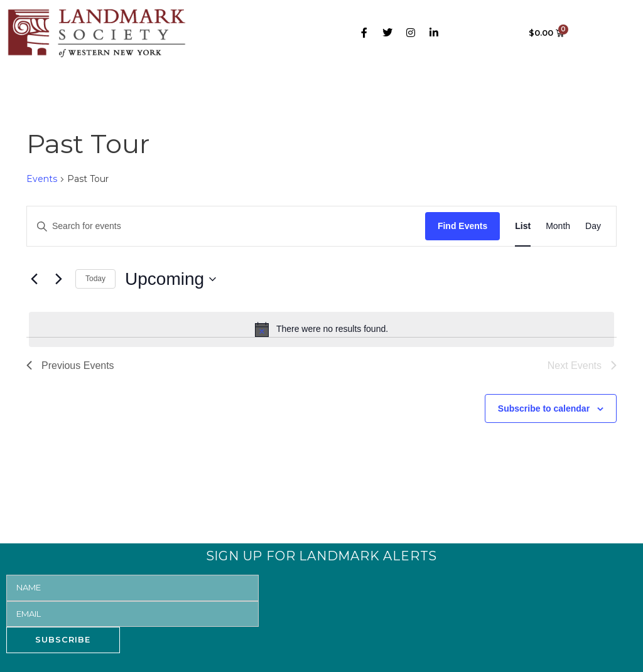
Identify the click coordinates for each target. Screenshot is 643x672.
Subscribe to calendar (544, 408)
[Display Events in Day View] (593, 226)
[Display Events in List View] (523, 226)
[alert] (321, 329)
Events (42, 179)
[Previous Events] (34, 279)
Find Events (462, 226)
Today (95, 279)
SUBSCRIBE (63, 639)
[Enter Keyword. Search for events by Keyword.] (226, 226)
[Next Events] (58, 279)
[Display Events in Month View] (558, 226)
